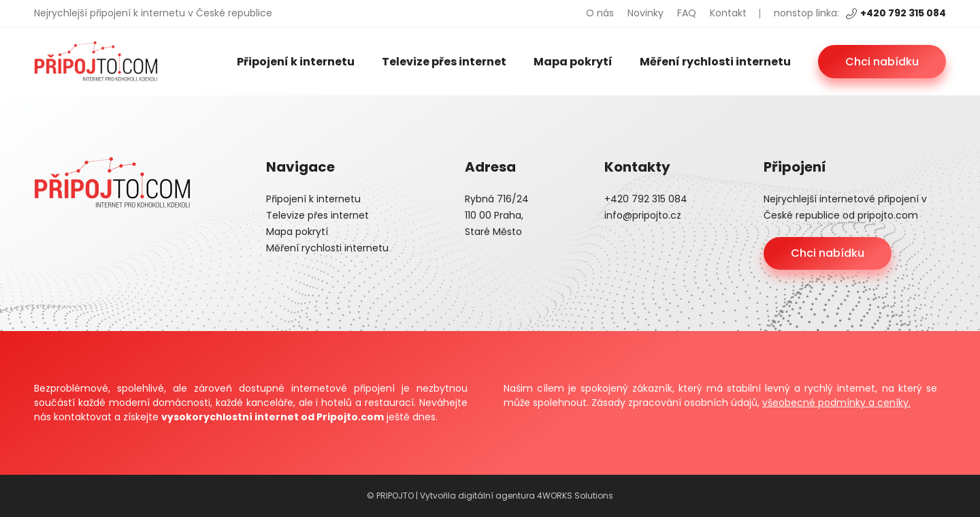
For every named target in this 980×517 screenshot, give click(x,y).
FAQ (687, 13)
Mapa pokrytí (573, 62)
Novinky (646, 13)
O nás (600, 13)
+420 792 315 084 (896, 13)
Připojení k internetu (296, 62)
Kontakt (728, 13)
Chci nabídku (882, 62)
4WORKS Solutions (575, 496)
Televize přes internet (444, 62)
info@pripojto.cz (643, 215)
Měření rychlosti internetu (715, 62)
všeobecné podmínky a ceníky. (836, 403)
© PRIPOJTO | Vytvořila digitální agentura (452, 496)
